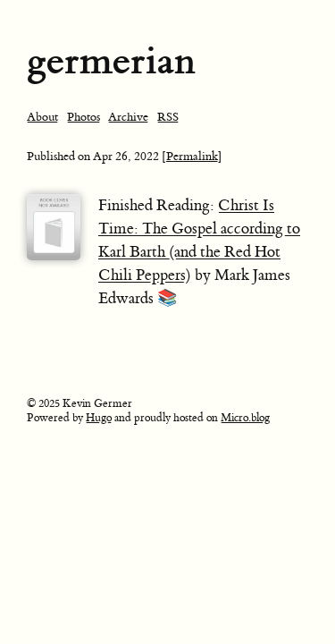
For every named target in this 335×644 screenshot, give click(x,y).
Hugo (99, 418)
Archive (128, 117)
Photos (84, 117)
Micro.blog (245, 418)
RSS (168, 117)
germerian (111, 60)
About (42, 117)
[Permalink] (192, 156)
